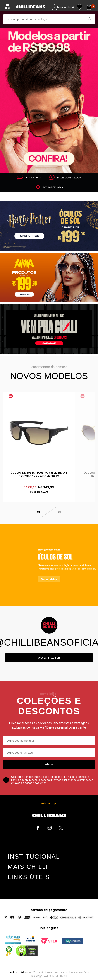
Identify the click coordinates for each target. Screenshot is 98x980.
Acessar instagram (49, 651)
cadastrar (49, 758)
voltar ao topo (49, 797)
